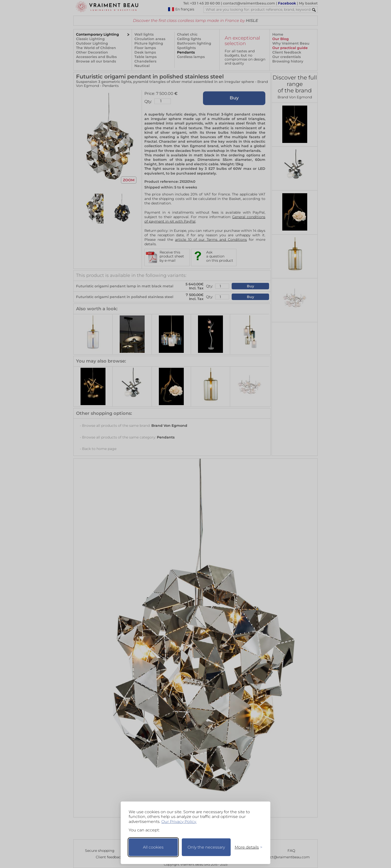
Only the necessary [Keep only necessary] (206, 847)
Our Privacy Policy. (179, 822)
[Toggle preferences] (246, 847)
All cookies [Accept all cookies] (153, 847)
